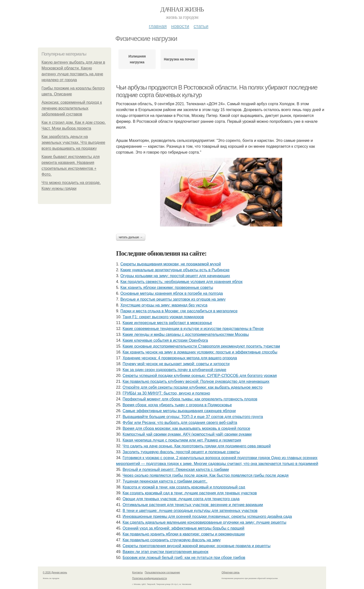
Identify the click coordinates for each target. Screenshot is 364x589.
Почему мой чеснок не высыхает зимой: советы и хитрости (176, 364)
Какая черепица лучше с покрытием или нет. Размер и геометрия (182, 440)
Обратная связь (231, 572)
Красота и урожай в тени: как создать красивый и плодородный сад (184, 487)
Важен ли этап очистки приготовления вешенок (166, 552)
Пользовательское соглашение (162, 572)
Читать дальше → (131, 237)
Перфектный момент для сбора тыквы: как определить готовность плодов (190, 399)
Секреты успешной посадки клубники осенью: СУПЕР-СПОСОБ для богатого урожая (200, 376)
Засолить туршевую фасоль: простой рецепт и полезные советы (181, 452)
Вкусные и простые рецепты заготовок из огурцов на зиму (173, 299)
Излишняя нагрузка (137, 59)
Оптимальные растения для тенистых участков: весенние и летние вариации (193, 505)
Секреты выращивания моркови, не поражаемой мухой (171, 264)
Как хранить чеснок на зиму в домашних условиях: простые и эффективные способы (200, 352)
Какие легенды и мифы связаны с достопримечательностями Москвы (186, 334)
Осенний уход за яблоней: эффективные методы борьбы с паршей (184, 528)
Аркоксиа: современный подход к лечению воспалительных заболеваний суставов (72, 108)
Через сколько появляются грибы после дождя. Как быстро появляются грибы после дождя (206, 475)
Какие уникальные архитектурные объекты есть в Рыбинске (175, 270)
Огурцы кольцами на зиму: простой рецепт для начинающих (175, 276)
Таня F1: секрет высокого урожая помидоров (163, 317)
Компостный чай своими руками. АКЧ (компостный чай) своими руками (187, 434)
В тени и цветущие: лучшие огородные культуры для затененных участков (190, 511)
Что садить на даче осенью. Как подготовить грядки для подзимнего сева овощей (197, 446)
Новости (180, 26)
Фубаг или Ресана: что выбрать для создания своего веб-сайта (180, 423)
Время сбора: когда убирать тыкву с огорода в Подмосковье (177, 405)
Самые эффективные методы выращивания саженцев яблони (179, 411)
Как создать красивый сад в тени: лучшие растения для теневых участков (190, 493)
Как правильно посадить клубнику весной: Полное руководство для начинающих (196, 381)
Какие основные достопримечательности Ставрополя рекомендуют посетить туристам (201, 346)
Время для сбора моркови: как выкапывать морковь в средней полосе (186, 428)
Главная (158, 26)
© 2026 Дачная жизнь (55, 572)
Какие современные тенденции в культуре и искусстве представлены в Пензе (193, 329)
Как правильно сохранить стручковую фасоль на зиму (172, 540)
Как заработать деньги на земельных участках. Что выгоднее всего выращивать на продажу (73, 142)
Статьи (201, 26)
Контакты (137, 572)
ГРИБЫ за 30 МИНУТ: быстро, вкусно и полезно (166, 393)
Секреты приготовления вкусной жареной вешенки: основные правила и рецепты (197, 546)
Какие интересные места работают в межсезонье (167, 323)
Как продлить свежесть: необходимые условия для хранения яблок (182, 282)
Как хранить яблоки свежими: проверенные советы (167, 288)
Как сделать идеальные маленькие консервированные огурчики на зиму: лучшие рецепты (204, 522)
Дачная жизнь (182, 9)
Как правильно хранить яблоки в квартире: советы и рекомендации (184, 534)
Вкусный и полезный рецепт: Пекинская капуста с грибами (176, 470)
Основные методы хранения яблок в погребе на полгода (172, 293)
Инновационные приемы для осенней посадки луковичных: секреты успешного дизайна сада (207, 516)
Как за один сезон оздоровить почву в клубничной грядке (174, 370)
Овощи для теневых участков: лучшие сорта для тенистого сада (181, 499)
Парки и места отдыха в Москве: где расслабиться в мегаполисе (179, 311)
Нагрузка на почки (179, 59)
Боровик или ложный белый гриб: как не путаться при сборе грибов (184, 558)
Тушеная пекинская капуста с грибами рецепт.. (165, 481)
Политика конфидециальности (150, 578)
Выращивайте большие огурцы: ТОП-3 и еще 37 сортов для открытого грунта (193, 417)
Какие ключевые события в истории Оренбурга (165, 340)
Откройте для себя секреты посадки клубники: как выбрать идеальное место (193, 387)
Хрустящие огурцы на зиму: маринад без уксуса (164, 305)
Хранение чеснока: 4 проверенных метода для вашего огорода (180, 358)
